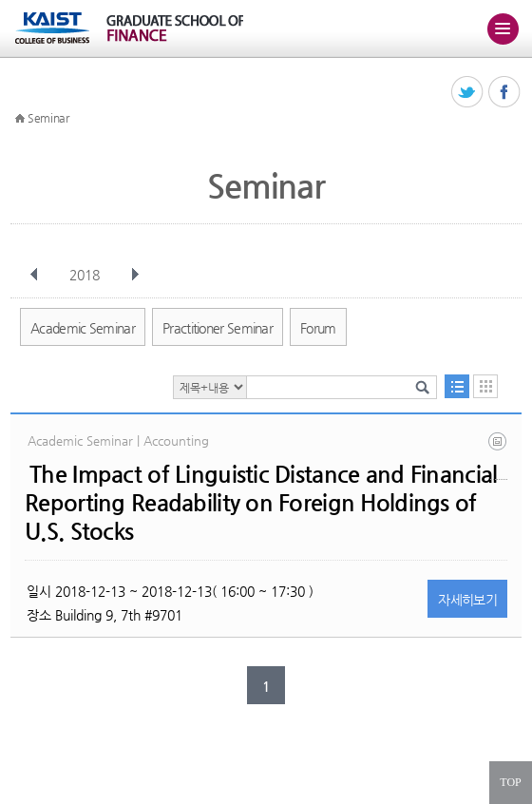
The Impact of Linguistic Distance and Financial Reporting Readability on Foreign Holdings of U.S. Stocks (261, 503)
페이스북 (505, 93)
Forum (318, 328)
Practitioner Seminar (218, 328)
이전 (34, 275)
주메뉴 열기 (503, 29)
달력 (485, 386)
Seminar (48, 118)
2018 (86, 275)
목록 (457, 386)
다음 (135, 275)
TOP (510, 782)
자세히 (467, 600)
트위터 (468, 93)
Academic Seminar (83, 328)
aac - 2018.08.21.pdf (499, 456)
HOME (20, 119)
